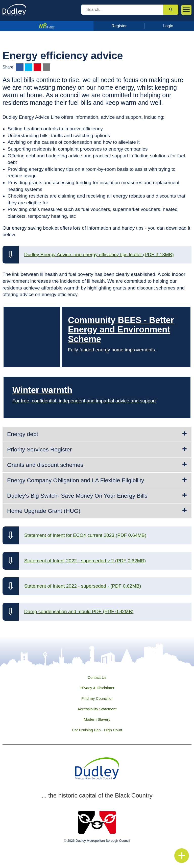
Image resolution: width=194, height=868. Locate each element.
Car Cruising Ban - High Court (97, 730)
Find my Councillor (97, 698)
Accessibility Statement (97, 709)
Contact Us (97, 677)
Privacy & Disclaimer (97, 688)
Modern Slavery (97, 719)
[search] (122, 10)
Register (119, 26)
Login (168, 26)
